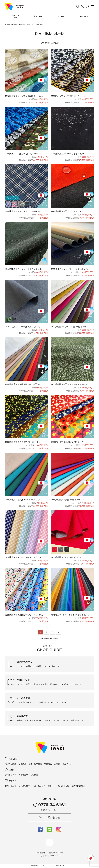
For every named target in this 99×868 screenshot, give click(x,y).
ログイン (52, 786)
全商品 (22, 25)
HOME (7, 25)
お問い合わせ (10, 786)
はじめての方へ (25, 786)
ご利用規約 (40, 853)
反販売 (57, 764)
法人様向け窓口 (78, 786)
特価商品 (48, 764)
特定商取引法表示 (56, 853)
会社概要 (34, 775)
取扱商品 (15, 25)
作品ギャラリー (69, 764)
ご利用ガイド (10, 775)
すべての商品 (15, 17)
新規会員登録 (64, 786)
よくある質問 (40, 786)
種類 (28, 25)
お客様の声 (23, 775)
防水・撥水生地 (35, 764)
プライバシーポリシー (50, 856)
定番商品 (22, 764)
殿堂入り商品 (10, 764)
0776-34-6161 (50, 805)
